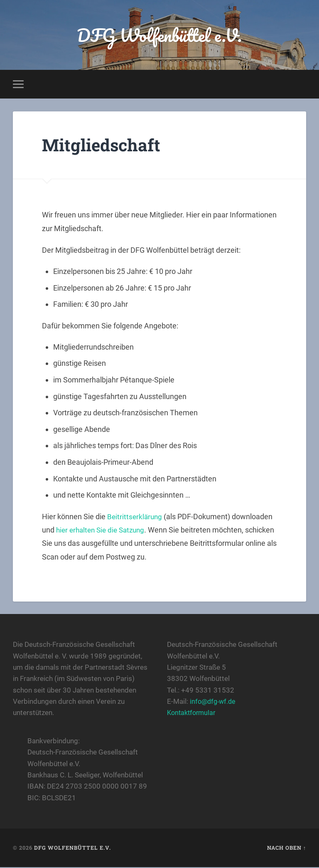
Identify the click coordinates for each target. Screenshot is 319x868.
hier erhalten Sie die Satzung (103, 531)
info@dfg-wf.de (214, 703)
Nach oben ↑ (287, 849)
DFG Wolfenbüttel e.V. (159, 36)
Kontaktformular (193, 714)
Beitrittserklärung (136, 517)
